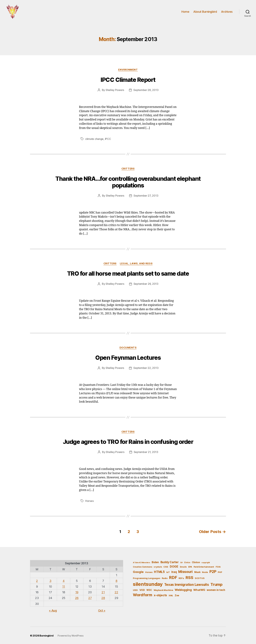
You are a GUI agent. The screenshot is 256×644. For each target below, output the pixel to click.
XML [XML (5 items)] (171, 595)
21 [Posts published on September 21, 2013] (103, 592)
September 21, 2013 (146, 452)
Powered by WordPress (71, 635)
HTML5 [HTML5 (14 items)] (159, 571)
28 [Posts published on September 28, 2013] (103, 597)
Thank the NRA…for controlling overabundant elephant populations (128, 182)
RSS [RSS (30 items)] (189, 577)
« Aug (53, 610)
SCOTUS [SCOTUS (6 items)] (200, 577)
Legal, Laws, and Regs (136, 264)
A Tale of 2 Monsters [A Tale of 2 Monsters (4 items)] (142, 562)
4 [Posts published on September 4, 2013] (64, 580)
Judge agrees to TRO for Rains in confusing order (128, 441)
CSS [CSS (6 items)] (166, 566)
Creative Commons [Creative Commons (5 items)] (143, 566)
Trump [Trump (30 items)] (216, 584)
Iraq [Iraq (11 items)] (174, 571)
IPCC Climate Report (128, 80)
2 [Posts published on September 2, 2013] (37, 580)
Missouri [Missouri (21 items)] (185, 571)
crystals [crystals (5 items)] (158, 566)
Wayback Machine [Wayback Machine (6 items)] (163, 589)
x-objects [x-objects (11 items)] (160, 595)
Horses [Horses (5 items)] (149, 572)
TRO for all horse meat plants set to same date (128, 274)
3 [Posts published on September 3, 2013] (50, 580)
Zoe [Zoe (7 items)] (177, 595)
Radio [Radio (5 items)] (165, 578)
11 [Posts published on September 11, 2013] (64, 586)
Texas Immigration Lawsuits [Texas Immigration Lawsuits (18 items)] (187, 584)
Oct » (102, 610)
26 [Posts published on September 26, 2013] (77, 597)
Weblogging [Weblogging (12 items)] (183, 589)
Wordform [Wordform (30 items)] (143, 594)
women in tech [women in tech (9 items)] (216, 589)
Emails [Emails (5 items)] (183, 566)
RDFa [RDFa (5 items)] (181, 578)
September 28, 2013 (146, 90)
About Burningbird (205, 12)
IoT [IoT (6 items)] (168, 571)
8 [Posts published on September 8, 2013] (116, 580)
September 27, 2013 (146, 196)
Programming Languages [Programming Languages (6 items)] (147, 577)
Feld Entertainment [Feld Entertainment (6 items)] (204, 566)
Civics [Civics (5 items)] (187, 562)
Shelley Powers (115, 90)
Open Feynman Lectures (128, 358)
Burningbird (47, 635)
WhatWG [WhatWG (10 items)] (199, 589)
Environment (128, 70)
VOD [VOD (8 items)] (142, 589)
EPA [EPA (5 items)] (190, 566)
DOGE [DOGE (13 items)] (174, 566)
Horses (89, 500)
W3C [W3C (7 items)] (149, 589)
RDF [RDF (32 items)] (173, 577)
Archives (227, 12)
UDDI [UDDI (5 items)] (135, 589)
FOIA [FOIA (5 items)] (218, 566)
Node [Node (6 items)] (205, 571)
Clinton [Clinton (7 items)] (196, 562)
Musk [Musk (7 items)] (197, 571)
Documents (128, 348)
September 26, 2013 (146, 284)
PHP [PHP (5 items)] (220, 572)
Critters (128, 169)
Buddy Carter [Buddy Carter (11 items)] (170, 561)
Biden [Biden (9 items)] (155, 562)
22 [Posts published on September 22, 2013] (116, 592)
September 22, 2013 (146, 368)
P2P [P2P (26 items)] (213, 571)
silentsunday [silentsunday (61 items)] (148, 583)
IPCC (108, 139)
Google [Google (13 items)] (138, 571)
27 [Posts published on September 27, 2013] (90, 597)
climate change (94, 139)
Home (185, 12)
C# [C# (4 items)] (181, 562)
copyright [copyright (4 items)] (206, 562)
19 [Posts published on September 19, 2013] (77, 592)
